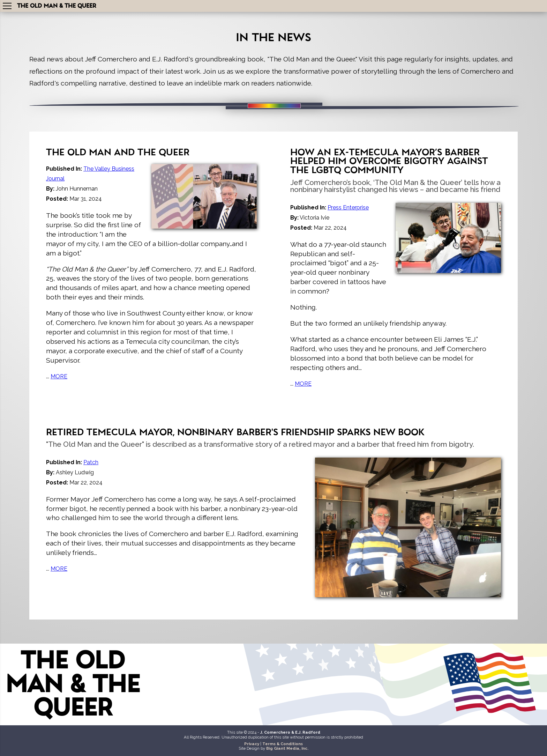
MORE (59, 376)
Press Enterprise (348, 207)
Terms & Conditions (283, 744)
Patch (91, 462)
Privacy (252, 744)
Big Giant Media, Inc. (287, 748)
